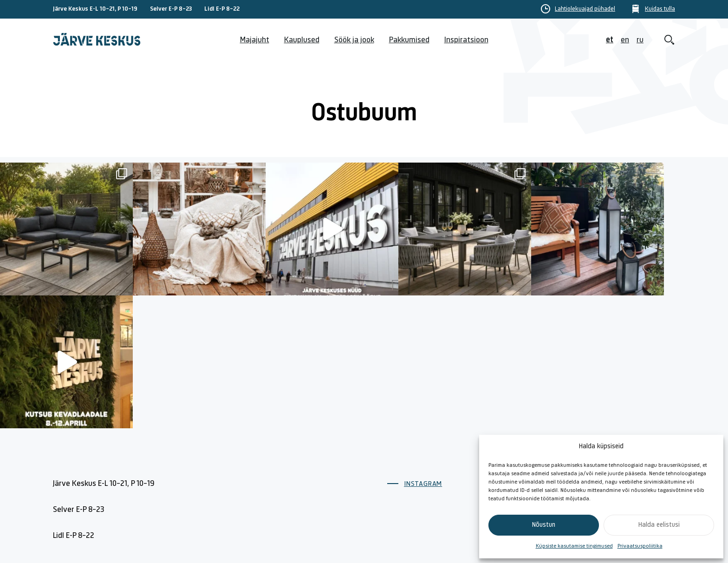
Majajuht (255, 40)
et (610, 40)
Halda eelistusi (659, 525)
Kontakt (499, 430)
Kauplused (302, 40)
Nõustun (544, 525)
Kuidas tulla (660, 9)
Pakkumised (409, 40)
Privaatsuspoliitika (640, 546)
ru (640, 40)
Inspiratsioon (466, 40)
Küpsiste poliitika (613, 430)
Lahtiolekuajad (412, 451)
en (625, 40)
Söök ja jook (354, 40)
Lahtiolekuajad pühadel (585, 9)
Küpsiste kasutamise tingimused (574, 546)
